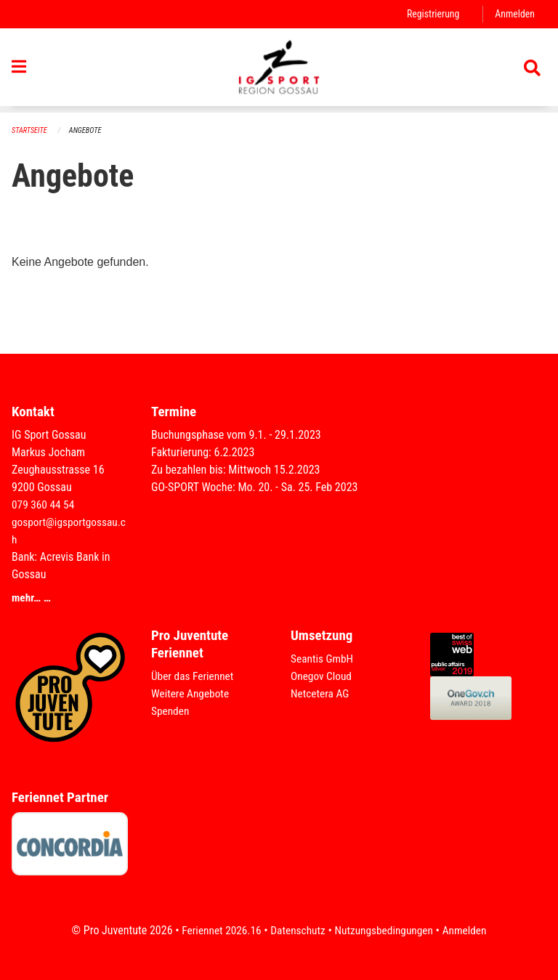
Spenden (171, 711)
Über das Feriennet (194, 676)
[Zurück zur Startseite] (279, 71)
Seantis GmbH (323, 659)
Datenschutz (297, 930)
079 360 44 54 (44, 505)
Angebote (88, 131)
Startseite (31, 131)
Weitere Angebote (192, 693)
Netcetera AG (321, 693)
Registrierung (430, 14)
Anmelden (514, 14)
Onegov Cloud (323, 676)
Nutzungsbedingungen (385, 930)
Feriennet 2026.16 (217, 930)
